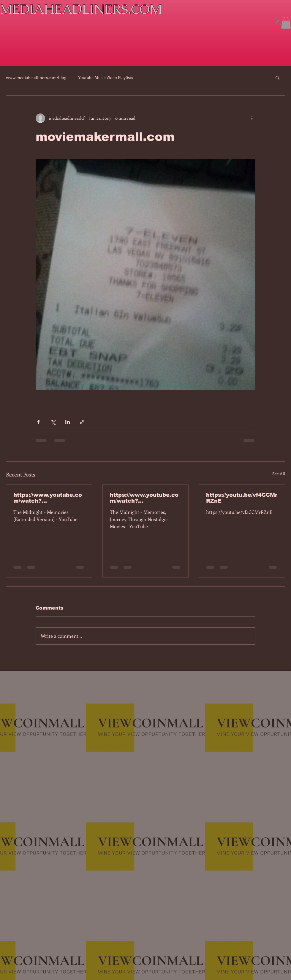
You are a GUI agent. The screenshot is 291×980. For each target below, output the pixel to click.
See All (279, 474)
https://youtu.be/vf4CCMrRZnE (242, 498)
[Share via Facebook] (38, 422)
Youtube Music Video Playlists (106, 77)
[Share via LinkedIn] (68, 422)
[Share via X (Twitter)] (53, 422)
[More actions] (252, 118)
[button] (286, 23)
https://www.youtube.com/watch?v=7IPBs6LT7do (48, 498)
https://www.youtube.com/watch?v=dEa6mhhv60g (144, 498)
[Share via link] (82, 422)
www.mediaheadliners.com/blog (36, 77)
